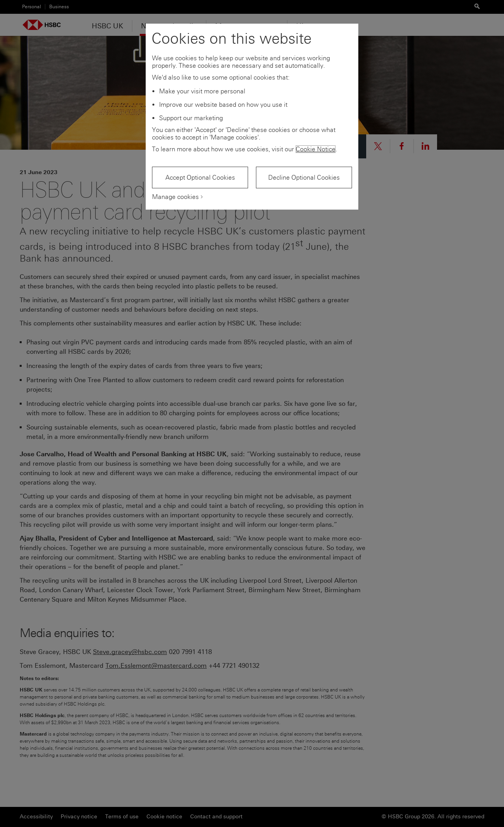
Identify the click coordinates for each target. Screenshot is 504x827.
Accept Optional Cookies (200, 177)
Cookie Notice (316, 149)
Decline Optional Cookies (304, 177)
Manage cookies (175, 197)
